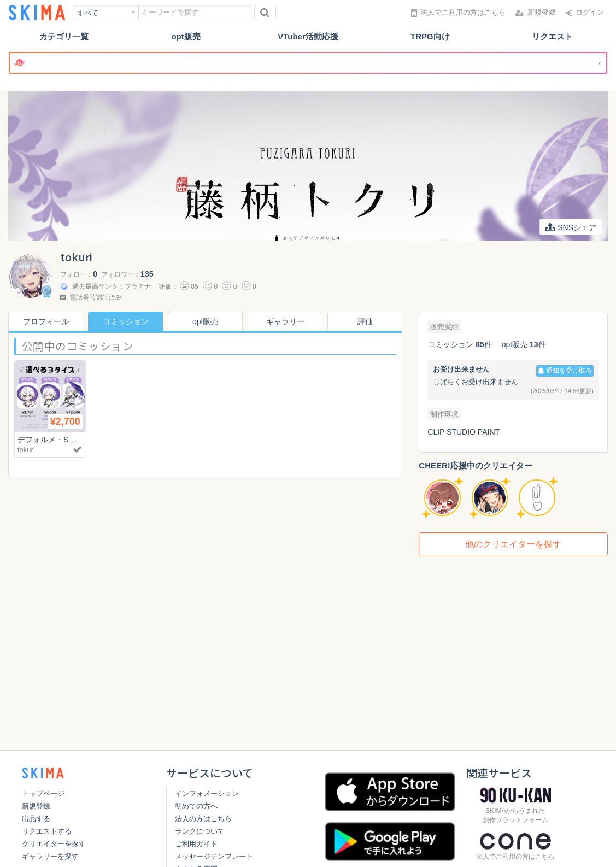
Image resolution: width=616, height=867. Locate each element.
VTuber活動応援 (308, 36)
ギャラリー (285, 321)
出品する (36, 819)
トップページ (43, 793)
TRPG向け (430, 36)
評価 (365, 321)
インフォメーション (207, 793)
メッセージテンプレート (214, 856)
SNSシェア (571, 227)
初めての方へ (196, 806)
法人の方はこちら (203, 819)
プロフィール (46, 321)
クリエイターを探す (54, 844)
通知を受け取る (565, 371)
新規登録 (36, 806)
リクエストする (47, 831)
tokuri (26, 450)
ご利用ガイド (196, 844)
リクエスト (552, 36)
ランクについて (200, 831)
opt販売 (186, 36)
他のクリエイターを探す (513, 544)
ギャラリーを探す (50, 856)
